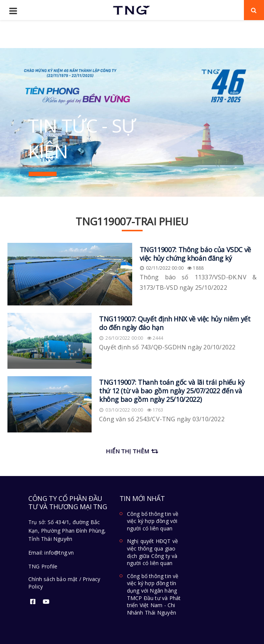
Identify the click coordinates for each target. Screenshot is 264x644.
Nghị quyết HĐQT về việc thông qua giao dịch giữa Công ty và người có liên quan (153, 552)
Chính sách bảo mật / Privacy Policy (64, 583)
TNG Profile (43, 566)
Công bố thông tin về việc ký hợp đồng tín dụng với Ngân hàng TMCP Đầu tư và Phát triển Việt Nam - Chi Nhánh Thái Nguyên (154, 594)
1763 (155, 410)
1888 (195, 268)
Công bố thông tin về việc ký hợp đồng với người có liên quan (153, 521)
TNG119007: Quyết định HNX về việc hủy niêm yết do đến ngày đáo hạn (175, 323)
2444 (155, 338)
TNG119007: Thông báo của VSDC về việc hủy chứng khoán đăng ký (195, 254)
